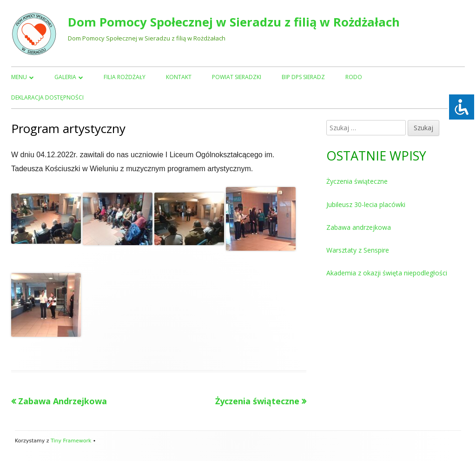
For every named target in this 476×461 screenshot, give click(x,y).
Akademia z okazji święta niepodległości (387, 273)
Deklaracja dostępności (47, 97)
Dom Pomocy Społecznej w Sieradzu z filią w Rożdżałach (234, 22)
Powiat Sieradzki (237, 77)
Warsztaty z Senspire (358, 250)
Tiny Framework (71, 441)
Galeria (65, 77)
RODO (354, 77)
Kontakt (179, 77)
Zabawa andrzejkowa (359, 227)
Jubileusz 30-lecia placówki (366, 204)
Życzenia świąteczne (357, 181)
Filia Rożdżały (125, 77)
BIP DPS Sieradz (303, 77)
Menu (19, 77)
